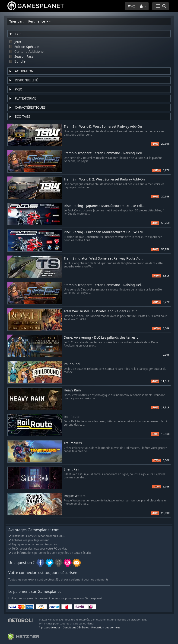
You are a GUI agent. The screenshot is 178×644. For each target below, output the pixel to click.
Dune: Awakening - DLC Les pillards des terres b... (103, 338)
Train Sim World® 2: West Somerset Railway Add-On (104, 179)
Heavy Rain (72, 390)
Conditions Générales (76, 627)
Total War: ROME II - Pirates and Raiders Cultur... (102, 311)
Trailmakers (73, 443)
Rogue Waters (75, 496)
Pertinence (40, 21)
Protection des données (106, 627)
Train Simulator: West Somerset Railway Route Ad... (103, 259)
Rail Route (72, 417)
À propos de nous (49, 627)
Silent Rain (72, 469)
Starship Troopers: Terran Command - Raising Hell (103, 153)
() (131, 6)
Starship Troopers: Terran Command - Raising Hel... (104, 285)
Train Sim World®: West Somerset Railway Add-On (103, 127)
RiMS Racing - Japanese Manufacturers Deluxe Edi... (104, 206)
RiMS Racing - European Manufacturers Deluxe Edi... (105, 232)
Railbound (72, 364)
